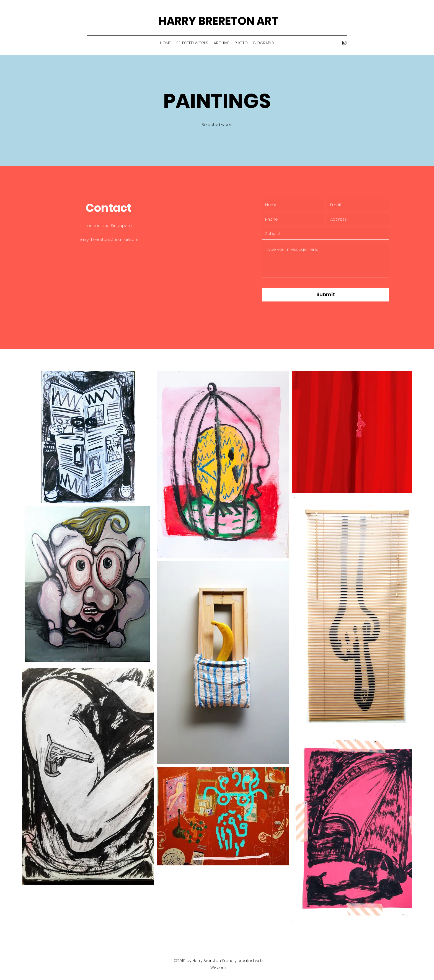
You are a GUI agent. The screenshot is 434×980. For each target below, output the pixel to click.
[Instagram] (344, 43)
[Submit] (325, 295)
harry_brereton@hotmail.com (109, 239)
